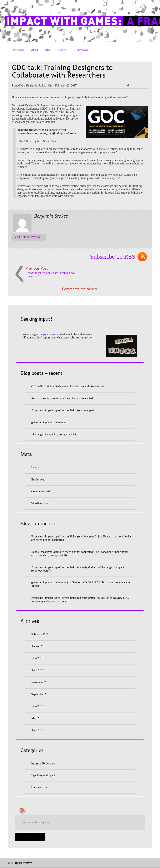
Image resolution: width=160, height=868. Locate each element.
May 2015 (37, 718)
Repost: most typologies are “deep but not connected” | (63, 552)
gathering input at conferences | (49, 582)
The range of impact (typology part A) (54, 434)
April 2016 (38, 670)
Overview (18, 50)
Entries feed (38, 480)
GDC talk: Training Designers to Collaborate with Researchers (68, 386)
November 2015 (41, 682)
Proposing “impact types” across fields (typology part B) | (65, 536)
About (35, 50)
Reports (62, 50)
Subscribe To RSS (113, 256)
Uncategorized (40, 787)
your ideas (49, 334)
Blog (48, 50)
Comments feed (40, 491)
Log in (35, 467)
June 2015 (37, 706)
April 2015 (38, 730)
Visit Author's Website (28, 237)
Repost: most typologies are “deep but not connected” (63, 398)
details (52, 141)
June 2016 (37, 658)
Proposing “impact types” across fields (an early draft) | (64, 567)
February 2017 (40, 634)
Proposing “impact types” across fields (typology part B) (64, 410)
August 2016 (39, 646)
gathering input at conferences (49, 422)
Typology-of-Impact (43, 775)
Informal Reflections (43, 764)
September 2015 (41, 694)
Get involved (81, 50)
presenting (61, 105)
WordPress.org (40, 503)
